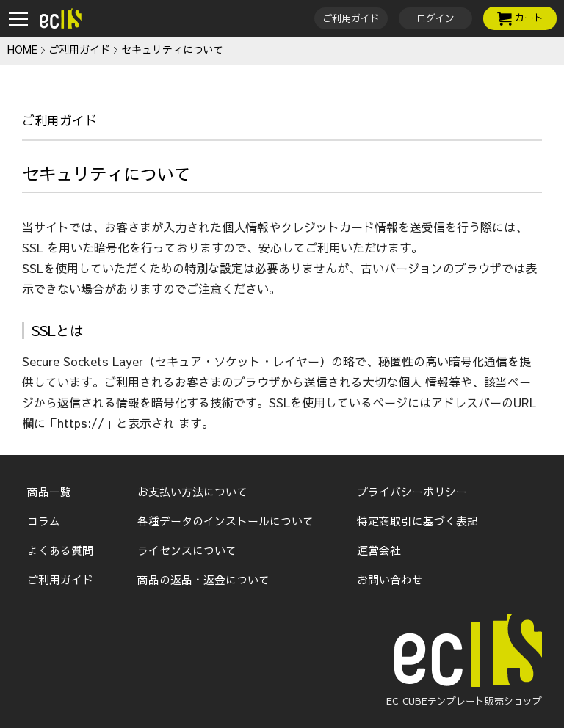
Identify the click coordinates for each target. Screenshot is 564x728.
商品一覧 (49, 491)
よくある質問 (60, 550)
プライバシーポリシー (412, 491)
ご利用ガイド (60, 579)
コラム (44, 521)
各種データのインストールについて (225, 521)
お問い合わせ (390, 579)
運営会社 (379, 550)
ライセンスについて (187, 550)
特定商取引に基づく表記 (417, 521)
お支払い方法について (192, 491)
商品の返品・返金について (203, 579)
